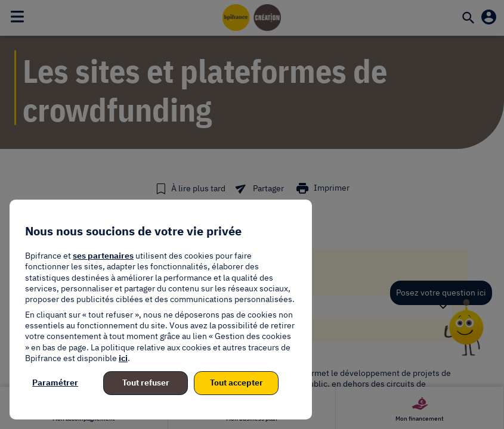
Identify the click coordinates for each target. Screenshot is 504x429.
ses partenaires (103, 256)
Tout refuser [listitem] (146, 383)
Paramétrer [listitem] (55, 383)
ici (123, 358)
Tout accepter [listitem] (236, 383)
